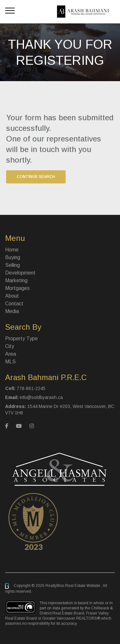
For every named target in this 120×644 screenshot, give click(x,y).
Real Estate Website (83, 586)
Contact (14, 304)
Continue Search (36, 177)
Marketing (16, 280)
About (12, 296)
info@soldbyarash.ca (41, 397)
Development (20, 273)
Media (12, 311)
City (10, 346)
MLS (10, 362)
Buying (13, 257)
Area (11, 354)
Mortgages (17, 288)
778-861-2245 (31, 388)
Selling (12, 265)
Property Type (21, 339)
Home (12, 250)
